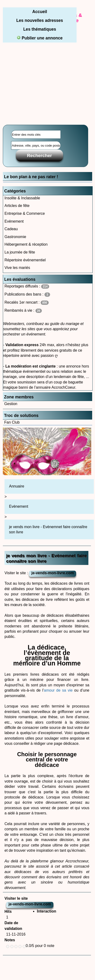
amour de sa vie (58, 690)
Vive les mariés (17, 268)
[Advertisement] (47, 73)
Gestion (11, 404)
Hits (8, 911)
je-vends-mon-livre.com (53, 573)
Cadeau (11, 229)
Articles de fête (17, 206)
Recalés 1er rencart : (27, 303)
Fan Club (12, 422)
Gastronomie (15, 237)
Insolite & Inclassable (22, 198)
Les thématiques (40, 29)
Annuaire (17, 486)
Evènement (14, 221)
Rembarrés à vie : (23, 311)
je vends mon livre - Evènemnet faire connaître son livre (48, 529)
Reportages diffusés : (27, 286)
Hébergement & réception (26, 244)
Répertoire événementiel (25, 260)
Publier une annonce (40, 38)
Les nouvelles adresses (40, 20)
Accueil (40, 12)
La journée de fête (20, 252)
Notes (10, 940)
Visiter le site (16, 898)
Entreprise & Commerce (25, 213)
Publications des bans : (27, 294)
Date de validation (13, 926)
